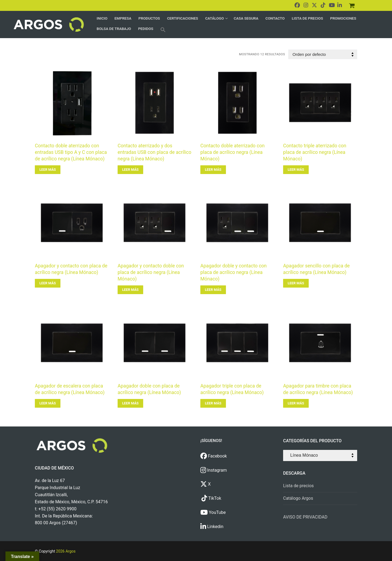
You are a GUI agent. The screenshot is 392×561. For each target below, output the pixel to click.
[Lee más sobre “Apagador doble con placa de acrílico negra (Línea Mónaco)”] (130, 403)
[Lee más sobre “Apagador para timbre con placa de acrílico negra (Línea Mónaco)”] (296, 403)
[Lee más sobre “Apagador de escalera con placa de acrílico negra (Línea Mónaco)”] (48, 403)
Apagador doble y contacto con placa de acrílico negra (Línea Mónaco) (234, 272)
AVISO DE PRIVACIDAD (305, 517)
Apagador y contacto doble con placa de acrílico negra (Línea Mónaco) (151, 272)
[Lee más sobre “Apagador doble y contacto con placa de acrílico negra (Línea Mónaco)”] (213, 290)
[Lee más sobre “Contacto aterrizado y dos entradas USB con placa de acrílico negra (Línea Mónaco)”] (130, 170)
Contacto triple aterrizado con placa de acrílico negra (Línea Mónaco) (315, 152)
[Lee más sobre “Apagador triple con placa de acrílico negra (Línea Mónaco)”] (213, 403)
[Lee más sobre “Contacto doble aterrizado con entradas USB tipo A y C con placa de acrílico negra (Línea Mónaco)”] (48, 170)
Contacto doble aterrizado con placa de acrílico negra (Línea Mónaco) (232, 152)
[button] (163, 30)
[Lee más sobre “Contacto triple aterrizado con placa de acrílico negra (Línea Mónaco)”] (296, 170)
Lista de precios (298, 486)
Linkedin (212, 527)
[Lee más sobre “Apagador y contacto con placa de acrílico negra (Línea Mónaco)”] (48, 283)
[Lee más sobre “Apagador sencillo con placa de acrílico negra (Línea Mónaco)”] (296, 283)
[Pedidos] (352, 5)
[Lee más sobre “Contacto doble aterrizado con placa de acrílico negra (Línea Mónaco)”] (213, 170)
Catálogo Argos (298, 498)
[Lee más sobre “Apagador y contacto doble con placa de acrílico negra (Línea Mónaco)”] (130, 290)
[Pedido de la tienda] (323, 54)
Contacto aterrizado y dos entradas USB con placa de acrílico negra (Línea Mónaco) (154, 152)
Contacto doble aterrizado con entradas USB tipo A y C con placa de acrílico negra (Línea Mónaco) (71, 152)
